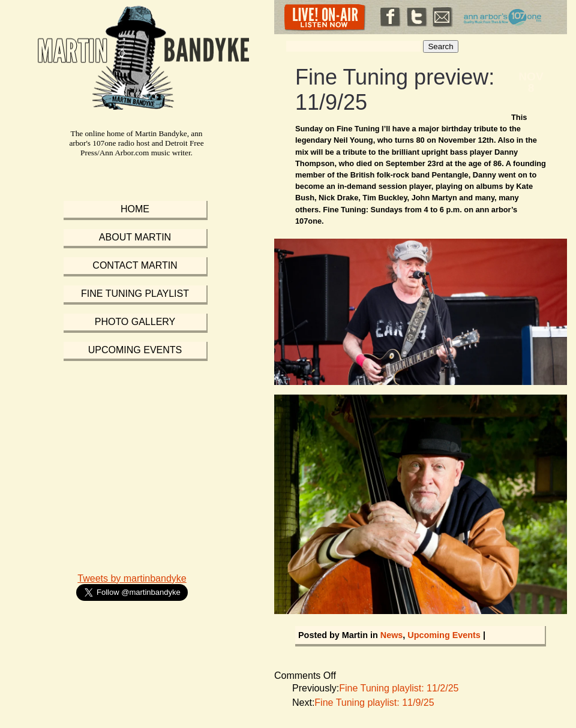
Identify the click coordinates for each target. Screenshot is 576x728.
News (392, 635)
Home (135, 209)
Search (440, 46)
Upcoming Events (444, 635)
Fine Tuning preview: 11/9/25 (395, 90)
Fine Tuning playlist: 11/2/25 (399, 688)
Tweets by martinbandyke (132, 578)
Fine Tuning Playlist (135, 294)
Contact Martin (135, 265)
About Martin (135, 237)
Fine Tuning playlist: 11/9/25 (374, 703)
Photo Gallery (135, 322)
